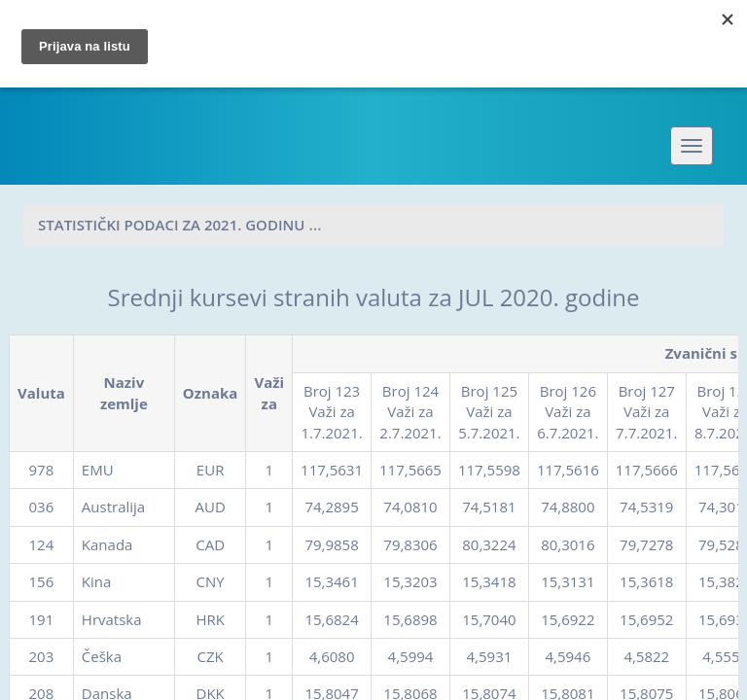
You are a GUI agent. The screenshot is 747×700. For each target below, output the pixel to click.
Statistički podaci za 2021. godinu (171, 225)
